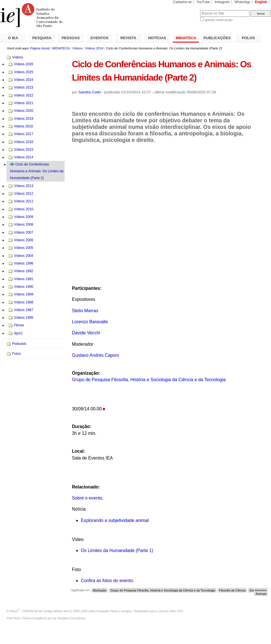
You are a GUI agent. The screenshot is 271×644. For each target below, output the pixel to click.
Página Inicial (40, 48)
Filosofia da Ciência (232, 590)
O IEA (13, 38)
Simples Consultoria (71, 618)
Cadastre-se (182, 2)
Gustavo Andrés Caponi (96, 355)
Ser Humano (258, 590)
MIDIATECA (186, 38)
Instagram (222, 2)
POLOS (248, 38)
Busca (186, 10)
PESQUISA (42, 38)
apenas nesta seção (219, 20)
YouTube (203, 2)
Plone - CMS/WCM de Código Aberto (36, 611)
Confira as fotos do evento (107, 581)
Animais (261, 593)
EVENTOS (100, 38)
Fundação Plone (107, 611)
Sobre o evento (87, 498)
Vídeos (77, 48)
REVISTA (128, 38)
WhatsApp (242, 2)
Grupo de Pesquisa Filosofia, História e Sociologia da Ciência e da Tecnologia (149, 380)
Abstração (99, 590)
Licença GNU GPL (170, 611)
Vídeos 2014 (94, 48)
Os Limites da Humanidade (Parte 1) (117, 550)
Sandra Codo (90, 92)
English (261, 2)
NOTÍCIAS (157, 38)
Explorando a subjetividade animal (115, 520)
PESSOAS (71, 38)
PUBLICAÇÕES (217, 38)
